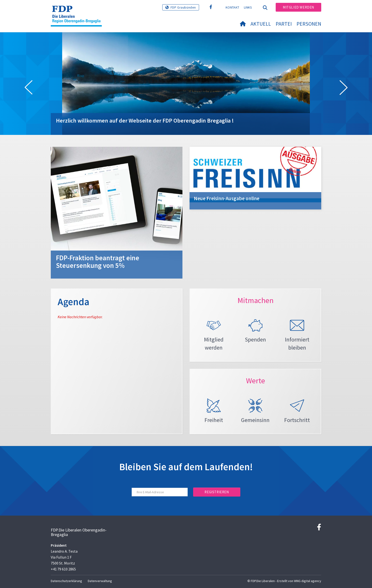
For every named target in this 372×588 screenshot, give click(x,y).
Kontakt (232, 7)
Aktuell (261, 24)
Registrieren (217, 492)
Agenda (74, 302)
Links (248, 7)
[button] (28, 88)
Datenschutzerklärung (66, 581)
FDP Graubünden (183, 7)
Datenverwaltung (100, 581)
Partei (284, 24)
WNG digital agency (308, 581)
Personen (309, 24)
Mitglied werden (298, 7)
